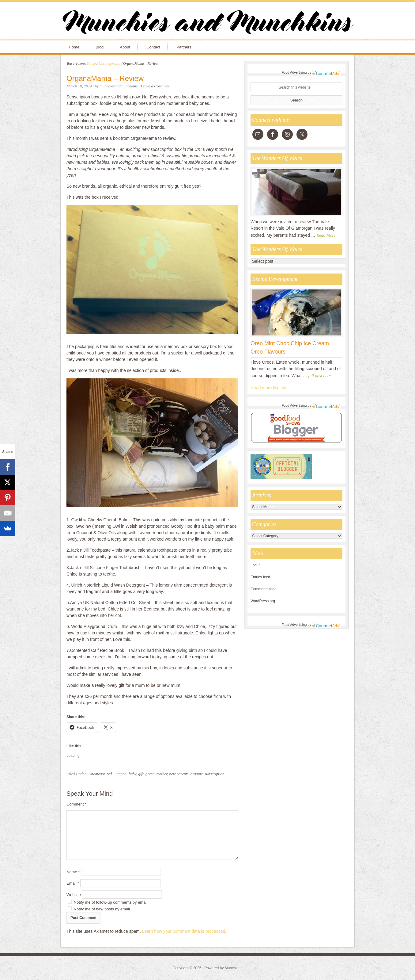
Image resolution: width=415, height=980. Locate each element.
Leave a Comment (155, 86)
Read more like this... (271, 388)
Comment (76, 804)
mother (162, 774)
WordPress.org (263, 601)
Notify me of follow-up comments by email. (111, 902)
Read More (326, 235)
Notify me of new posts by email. (102, 909)
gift (141, 774)
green (150, 774)
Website (74, 895)
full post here (319, 376)
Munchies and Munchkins (208, 23)
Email (73, 883)
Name (73, 872)
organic (197, 774)
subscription (214, 774)
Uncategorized (100, 774)
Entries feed (260, 577)
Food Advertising (294, 72)
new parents (179, 774)
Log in (256, 565)
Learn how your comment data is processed (184, 931)
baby (132, 774)
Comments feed (264, 589)
